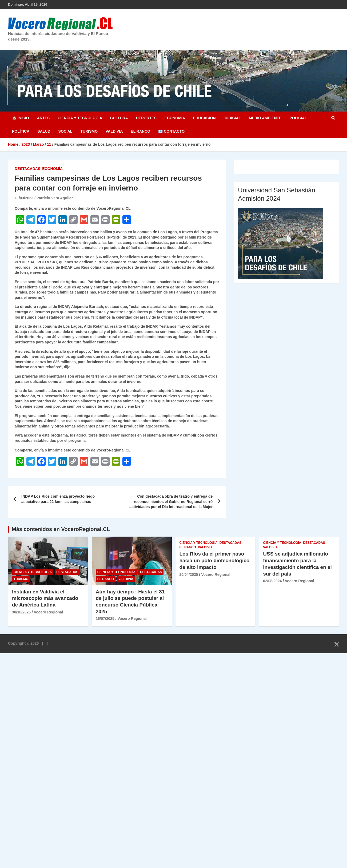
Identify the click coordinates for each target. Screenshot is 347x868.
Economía (175, 118)
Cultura (119, 118)
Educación (204, 118)
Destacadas (27, 169)
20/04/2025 (189, 574)
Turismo (89, 131)
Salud (44, 131)
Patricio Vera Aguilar (55, 198)
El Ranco (140, 131)
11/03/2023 (24, 198)
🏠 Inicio (21, 118)
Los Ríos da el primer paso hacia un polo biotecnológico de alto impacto (215, 560)
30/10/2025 (21, 612)
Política (21, 131)
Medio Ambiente (265, 118)
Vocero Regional (48, 612)
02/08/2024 (272, 581)
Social (65, 131)
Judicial (232, 118)
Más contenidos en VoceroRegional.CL (61, 529)
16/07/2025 (105, 619)
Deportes (146, 118)
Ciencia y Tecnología (80, 118)
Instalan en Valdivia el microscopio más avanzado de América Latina (45, 598)
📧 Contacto (171, 131)
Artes (43, 118)
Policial (298, 118)
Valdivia (114, 131)
